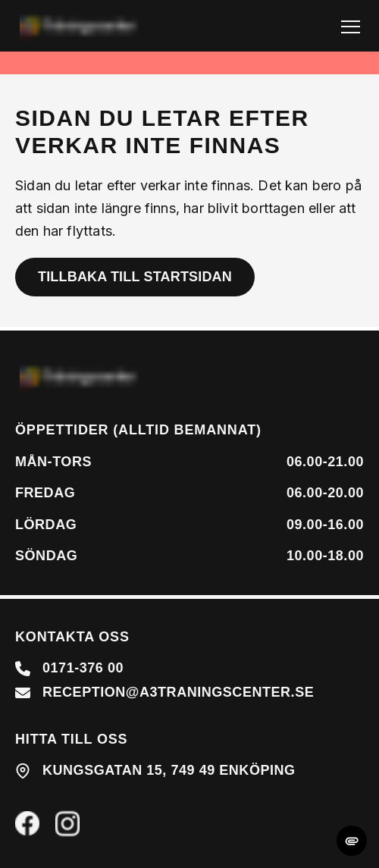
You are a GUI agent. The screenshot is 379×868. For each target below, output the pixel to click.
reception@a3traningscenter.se (178, 692)
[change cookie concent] (352, 841)
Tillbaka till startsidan (135, 277)
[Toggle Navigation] (351, 26)
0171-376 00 (83, 668)
